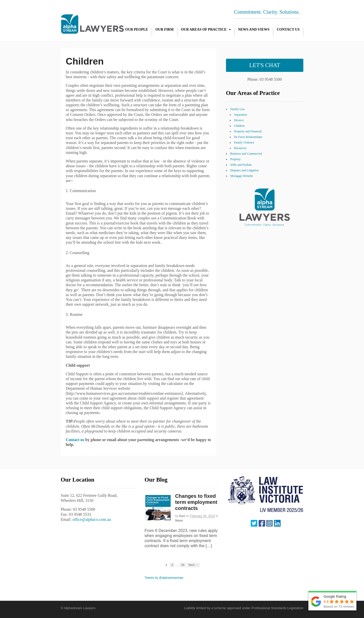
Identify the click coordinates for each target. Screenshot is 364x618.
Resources (240, 148)
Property (235, 159)
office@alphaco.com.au (92, 519)
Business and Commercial (246, 154)
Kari (182, 516)
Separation (241, 115)
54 (183, 565)
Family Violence (244, 142)
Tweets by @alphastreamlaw (164, 578)
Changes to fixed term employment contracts (196, 502)
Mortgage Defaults (242, 176)
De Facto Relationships (248, 137)
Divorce (239, 120)
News (179, 521)
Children (239, 126)
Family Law (238, 109)
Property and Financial (248, 131)
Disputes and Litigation (245, 170)
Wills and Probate (241, 165)
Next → (193, 565)
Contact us (75, 440)
